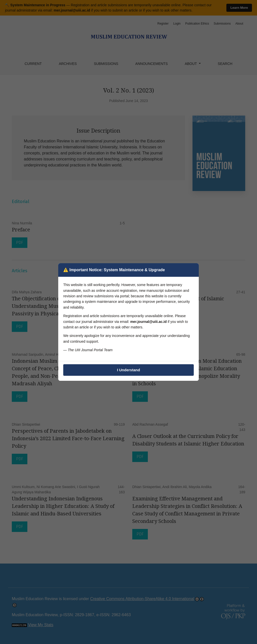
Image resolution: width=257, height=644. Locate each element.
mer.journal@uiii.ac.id (148, 322)
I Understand (128, 370)
